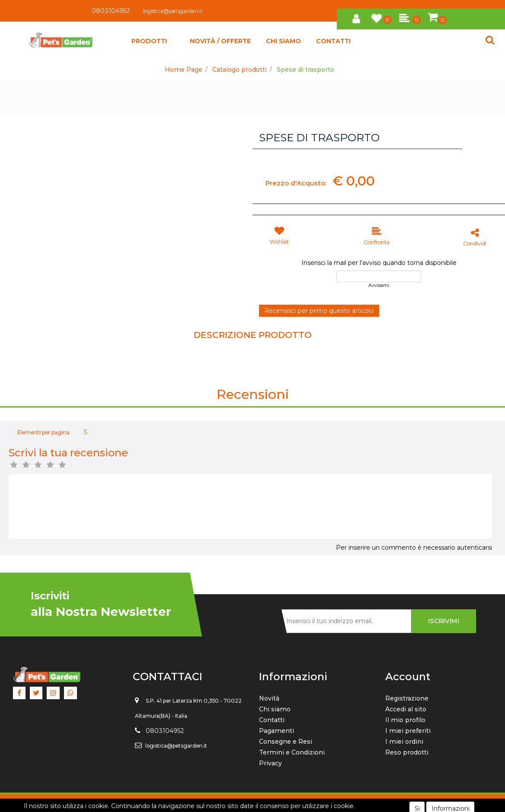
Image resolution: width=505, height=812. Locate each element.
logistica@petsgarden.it (173, 11)
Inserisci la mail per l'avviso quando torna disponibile (379, 263)
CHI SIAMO (283, 41)
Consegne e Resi (286, 742)
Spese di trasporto (305, 70)
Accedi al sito (406, 709)
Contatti (272, 720)
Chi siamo (275, 709)
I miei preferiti (408, 731)
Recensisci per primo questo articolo (319, 311)
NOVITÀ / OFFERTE (220, 41)
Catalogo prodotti (240, 70)
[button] (356, 17)
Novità (269, 698)
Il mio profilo (405, 720)
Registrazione (407, 698)
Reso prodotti (407, 752)
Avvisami (379, 285)
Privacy (270, 763)
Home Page (184, 70)
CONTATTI (333, 41)
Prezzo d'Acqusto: (296, 183)
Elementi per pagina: (44, 432)
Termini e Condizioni (292, 752)
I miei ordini (404, 742)
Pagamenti (276, 731)
